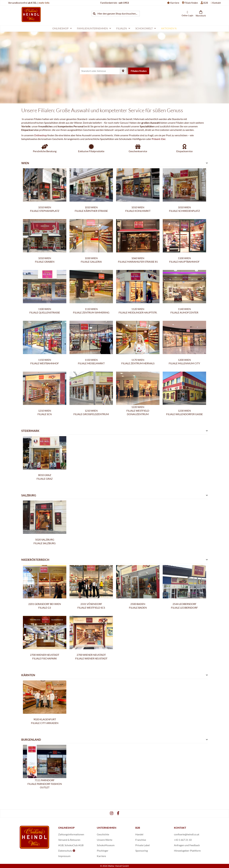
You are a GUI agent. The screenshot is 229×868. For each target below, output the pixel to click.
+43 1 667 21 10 (183, 840)
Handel (139, 834)
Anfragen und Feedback (187, 845)
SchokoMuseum (106, 845)
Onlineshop (40, 135)
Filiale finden (191, 3)
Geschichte (103, 834)
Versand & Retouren (69, 840)
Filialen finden (139, 71)
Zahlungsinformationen (71, 834)
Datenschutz (65, 851)
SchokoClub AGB (74, 845)
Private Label (142, 845)
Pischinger (103, 851)
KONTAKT (180, 828)
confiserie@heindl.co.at (187, 834)
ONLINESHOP (66, 828)
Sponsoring (142, 851)
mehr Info (44, 3)
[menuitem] (62, 28)
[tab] (114, 164)
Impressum (64, 856)
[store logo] (31, 14)
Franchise (141, 840)
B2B (206, 3)
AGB (61, 845)
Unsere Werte (105, 840)
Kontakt (217, 3)
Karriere (175, 3)
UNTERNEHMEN (107, 828)
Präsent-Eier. (159, 139)
